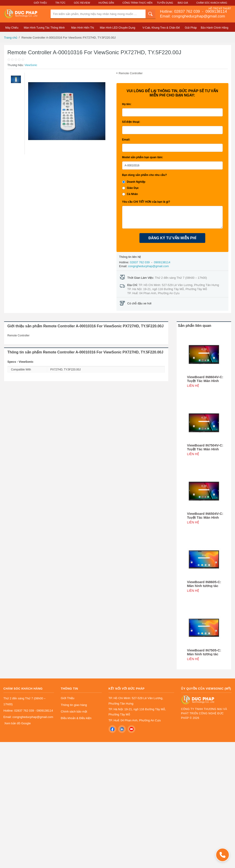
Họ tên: (127, 104)
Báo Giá (183, 3)
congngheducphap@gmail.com (148, 266)
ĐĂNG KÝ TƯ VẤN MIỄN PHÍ (172, 238)
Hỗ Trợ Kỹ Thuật (220, 8)
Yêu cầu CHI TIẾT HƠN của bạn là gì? (146, 202)
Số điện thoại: (131, 122)
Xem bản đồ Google (17, 723)
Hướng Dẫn (106, 3)
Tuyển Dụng (165, 3)
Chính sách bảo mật (74, 711)
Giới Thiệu (40, 3)
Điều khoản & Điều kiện (76, 718)
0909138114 (216, 11)
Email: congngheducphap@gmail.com (193, 16)
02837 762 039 (188, 11)
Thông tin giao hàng (74, 705)
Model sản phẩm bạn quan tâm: (143, 157)
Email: (126, 140)
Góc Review (82, 3)
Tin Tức (60, 3)
